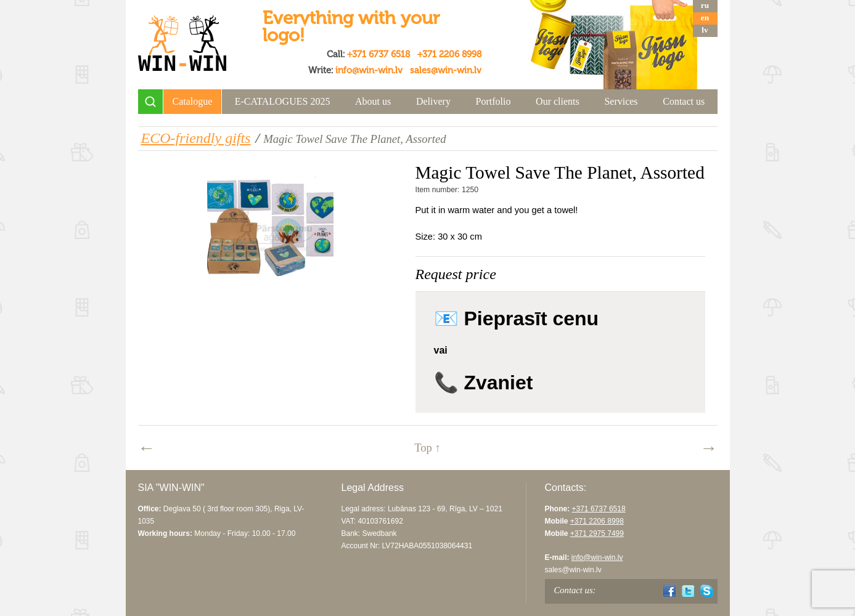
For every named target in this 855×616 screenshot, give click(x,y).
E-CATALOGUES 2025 (283, 101)
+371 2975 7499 (597, 533)
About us (373, 101)
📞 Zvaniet (484, 383)
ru (705, 5)
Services (621, 101)
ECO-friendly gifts (196, 138)
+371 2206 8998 (449, 54)
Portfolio (493, 101)
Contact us (684, 101)
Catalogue (193, 101)
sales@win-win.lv (446, 70)
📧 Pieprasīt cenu (517, 318)
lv (705, 30)
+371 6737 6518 (378, 54)
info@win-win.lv (369, 70)
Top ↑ (427, 448)
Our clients (558, 101)
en (705, 18)
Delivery (433, 101)
